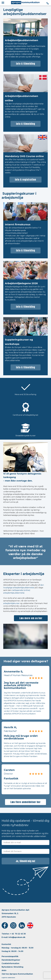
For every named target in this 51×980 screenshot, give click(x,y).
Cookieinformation (10, 963)
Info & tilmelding (26, 64)
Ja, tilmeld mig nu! (25, 861)
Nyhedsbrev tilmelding (12, 967)
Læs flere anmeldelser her (25, 802)
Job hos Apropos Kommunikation (17, 974)
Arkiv (4, 970)
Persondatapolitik (10, 956)
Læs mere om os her (31, 618)
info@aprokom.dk (17, 937)
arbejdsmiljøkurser (11, 603)
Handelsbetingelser (11, 960)
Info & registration (25, 180)
